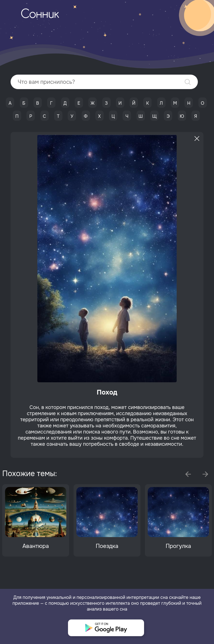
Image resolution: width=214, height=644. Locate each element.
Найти (188, 82)
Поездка (107, 546)
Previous (188, 474)
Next (205, 474)
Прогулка (178, 546)
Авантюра (36, 546)
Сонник (40, 15)
